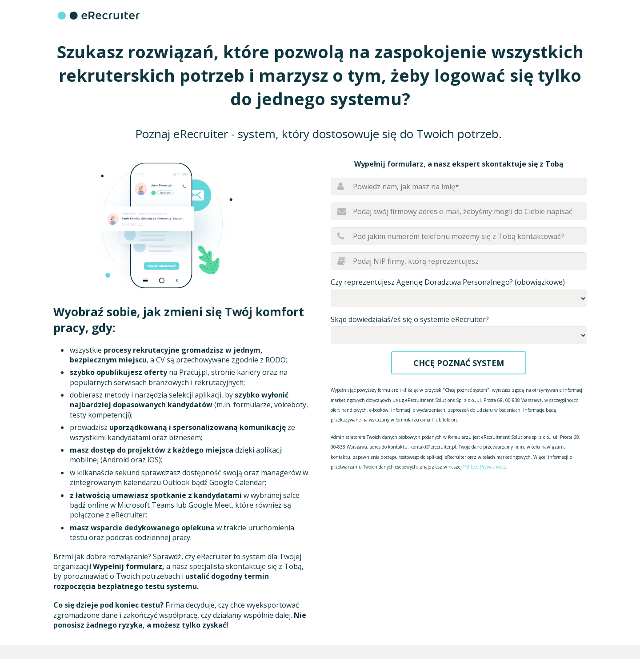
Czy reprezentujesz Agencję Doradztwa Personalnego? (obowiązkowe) (448, 282)
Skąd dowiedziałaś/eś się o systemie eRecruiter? (410, 319)
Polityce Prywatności (484, 467)
